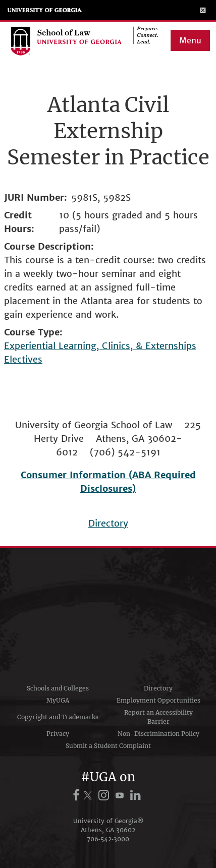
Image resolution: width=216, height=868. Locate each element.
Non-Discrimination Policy (158, 734)
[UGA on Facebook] (78, 795)
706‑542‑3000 (108, 839)
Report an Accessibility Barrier (158, 717)
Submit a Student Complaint (108, 746)
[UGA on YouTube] (121, 795)
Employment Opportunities (158, 700)
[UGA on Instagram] (105, 795)
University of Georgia (45, 10)
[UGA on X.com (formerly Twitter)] (89, 795)
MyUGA (58, 700)
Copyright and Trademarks (58, 717)
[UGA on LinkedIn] (136, 795)
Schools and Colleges (58, 688)
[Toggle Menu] (203, 10)
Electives (23, 359)
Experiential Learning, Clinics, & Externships (100, 346)
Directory (108, 523)
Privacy (58, 734)
